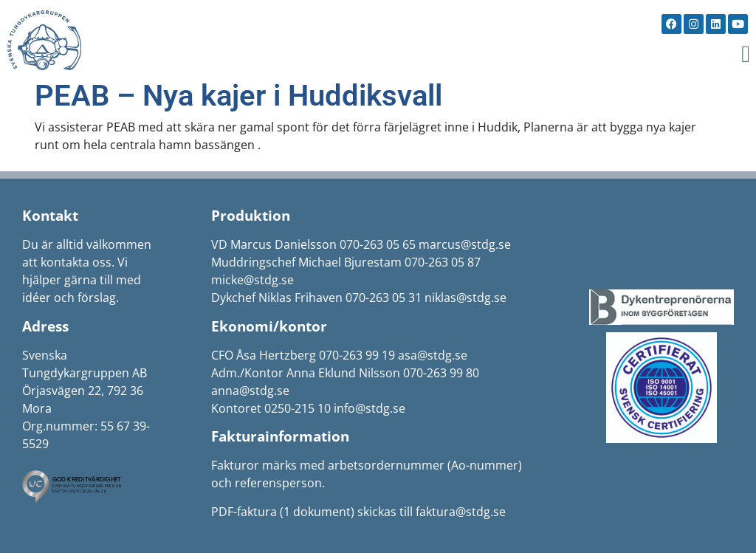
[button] (746, 54)
